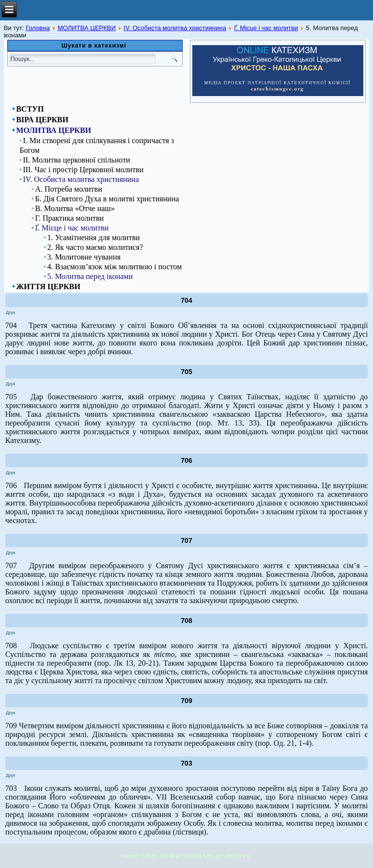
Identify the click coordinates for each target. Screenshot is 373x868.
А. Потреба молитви (68, 189)
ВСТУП (30, 109)
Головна (38, 28)
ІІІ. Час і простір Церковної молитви (83, 170)
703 (186, 763)
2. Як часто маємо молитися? (95, 247)
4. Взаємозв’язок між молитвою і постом (114, 267)
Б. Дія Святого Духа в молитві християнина (107, 199)
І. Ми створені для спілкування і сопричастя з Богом (97, 145)
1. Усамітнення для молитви (93, 237)
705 (186, 372)
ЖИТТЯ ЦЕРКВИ (48, 287)
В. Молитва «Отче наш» (75, 208)
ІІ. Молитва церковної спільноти (76, 160)
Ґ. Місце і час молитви (266, 28)
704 (186, 300)
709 (186, 701)
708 (186, 621)
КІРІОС (130, 856)
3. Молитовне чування (84, 257)
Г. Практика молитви (69, 218)
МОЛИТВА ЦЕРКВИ (87, 28)
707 (186, 540)
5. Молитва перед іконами (90, 276)
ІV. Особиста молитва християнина (175, 28)
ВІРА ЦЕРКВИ (42, 120)
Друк (10, 312)
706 (186, 460)
